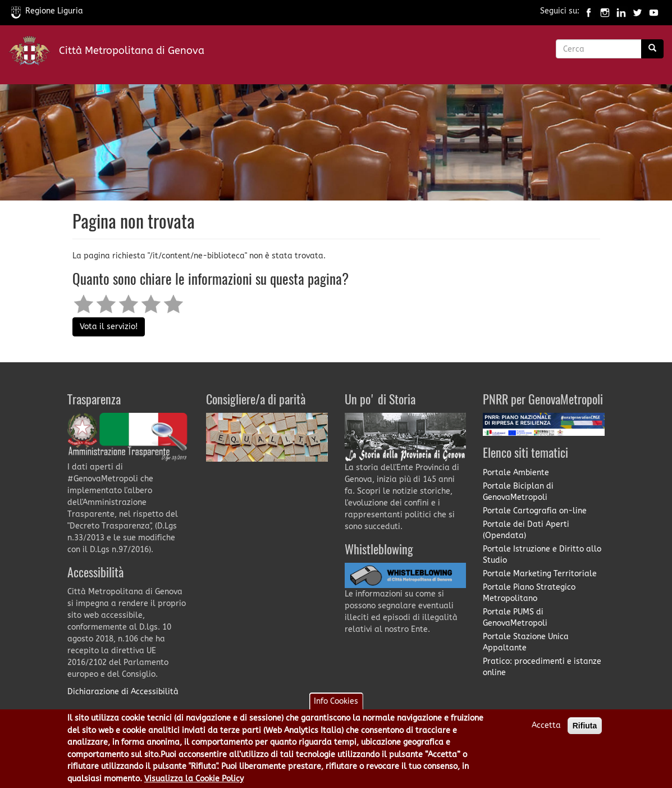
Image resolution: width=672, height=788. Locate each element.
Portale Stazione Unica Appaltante (526, 642)
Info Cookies (336, 704)
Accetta (546, 728)
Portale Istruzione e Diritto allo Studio (542, 555)
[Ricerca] (652, 49)
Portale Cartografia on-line (535, 511)
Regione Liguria (47, 11)
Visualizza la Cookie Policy (194, 781)
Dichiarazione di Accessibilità (123, 692)
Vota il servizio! (109, 327)
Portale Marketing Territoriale (540, 574)
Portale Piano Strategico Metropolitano (529, 593)
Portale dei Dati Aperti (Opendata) (526, 530)
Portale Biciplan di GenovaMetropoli (518, 492)
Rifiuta (585, 728)
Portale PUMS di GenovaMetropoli (515, 618)
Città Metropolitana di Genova (132, 51)
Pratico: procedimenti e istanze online (542, 667)
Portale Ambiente (516, 473)
